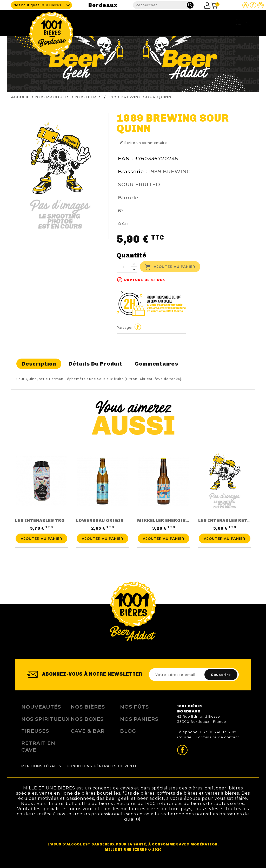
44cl (124, 223)
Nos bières (88, 707)
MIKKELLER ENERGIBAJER (168, 520)
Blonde (128, 198)
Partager (138, 327)
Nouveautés (41, 707)
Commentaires (157, 364)
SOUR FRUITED (139, 184)
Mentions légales (41, 766)
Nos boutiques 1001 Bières (37, 5)
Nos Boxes (87, 719)
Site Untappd (245, 5)
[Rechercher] (164, 5)
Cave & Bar (120, 22)
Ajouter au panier (170, 267)
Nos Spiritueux (45, 719)
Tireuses (174, 22)
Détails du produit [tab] (95, 364)
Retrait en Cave (38, 746)
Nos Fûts (134, 707)
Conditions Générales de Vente (102, 766)
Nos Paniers (139, 719)
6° (121, 211)
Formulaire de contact (218, 737)
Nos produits (148, 22)
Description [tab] (39, 364)
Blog (211, 22)
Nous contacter (236, 22)
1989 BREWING (170, 171)
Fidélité (194, 22)
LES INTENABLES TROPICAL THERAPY (58, 520)
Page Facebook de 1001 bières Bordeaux (253, 5)
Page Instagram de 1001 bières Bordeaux (261, 5)
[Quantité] (124, 267)
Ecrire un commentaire (143, 142)
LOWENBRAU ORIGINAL (103, 520)
